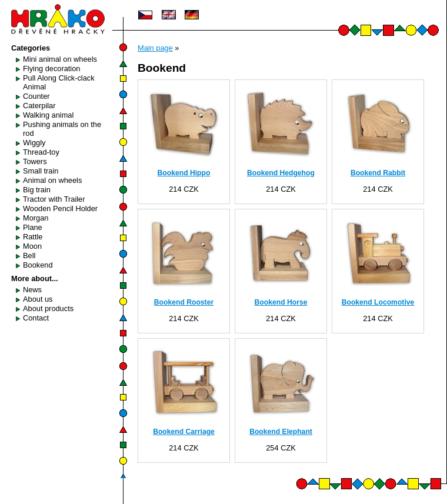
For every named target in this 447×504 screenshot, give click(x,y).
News (32, 290)
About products (48, 308)
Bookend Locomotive (378, 302)
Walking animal (48, 115)
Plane (33, 227)
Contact (36, 318)
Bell (29, 256)
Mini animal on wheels (60, 59)
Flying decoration (51, 69)
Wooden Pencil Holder (60, 208)
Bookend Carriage (184, 432)
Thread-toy (41, 152)
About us (38, 299)
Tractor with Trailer (54, 199)
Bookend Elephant (281, 432)
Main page (155, 48)
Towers (35, 161)
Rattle (33, 237)
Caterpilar (39, 106)
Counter (36, 96)
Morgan (36, 218)
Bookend (38, 265)
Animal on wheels (52, 180)
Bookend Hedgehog (281, 173)
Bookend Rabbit (378, 173)
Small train (41, 171)
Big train (37, 190)
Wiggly (34, 143)
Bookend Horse (281, 302)
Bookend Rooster (184, 302)
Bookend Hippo (184, 173)
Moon (32, 246)
